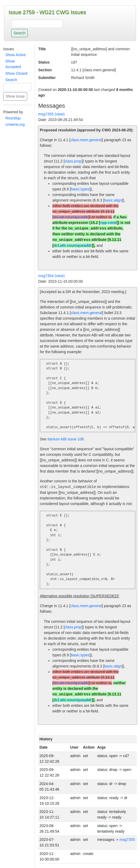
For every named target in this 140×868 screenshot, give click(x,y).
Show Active (15, 55)
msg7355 (127, 840)
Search (11, 80)
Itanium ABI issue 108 (66, 439)
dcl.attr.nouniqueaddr (71, 217)
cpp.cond (108, 223)
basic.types (80, 189)
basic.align (113, 200)
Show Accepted (13, 64)
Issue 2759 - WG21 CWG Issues (47, 12)
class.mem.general (86, 140)
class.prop (73, 161)
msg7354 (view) (51, 276)
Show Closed (16, 73)
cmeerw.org (15, 124)
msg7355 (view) (51, 114)
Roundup (13, 118)
